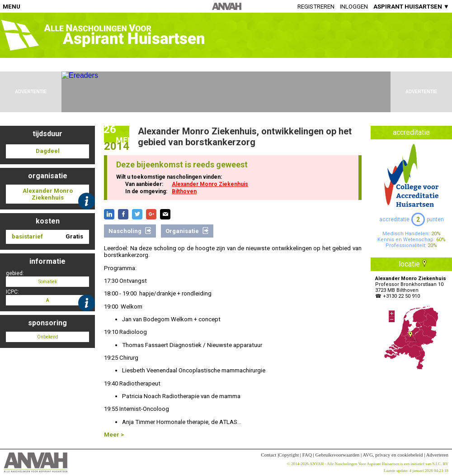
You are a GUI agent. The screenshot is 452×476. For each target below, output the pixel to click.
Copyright (289, 455)
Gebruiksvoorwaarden (338, 455)
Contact (268, 455)
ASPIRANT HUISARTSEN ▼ (411, 7)
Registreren (316, 7)
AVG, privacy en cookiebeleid (393, 455)
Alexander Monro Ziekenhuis (210, 184)
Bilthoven (184, 191)
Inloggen (354, 7)
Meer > (114, 435)
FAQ (307, 455)
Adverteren (437, 455)
